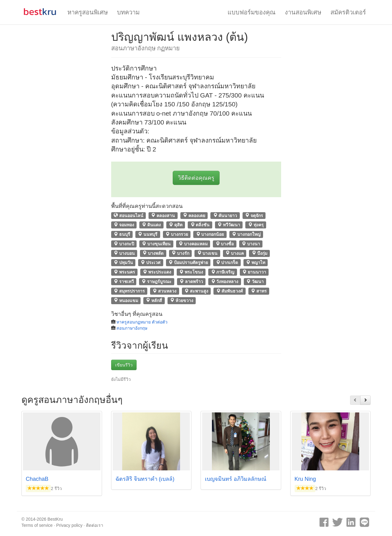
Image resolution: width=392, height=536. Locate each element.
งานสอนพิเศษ (303, 12)
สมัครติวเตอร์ (348, 12)
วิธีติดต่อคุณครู (196, 178)
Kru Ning (305, 479)
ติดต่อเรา (95, 525)
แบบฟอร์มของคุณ (252, 12)
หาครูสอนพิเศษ (88, 12)
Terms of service (37, 525)
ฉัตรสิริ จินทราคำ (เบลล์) (145, 479)
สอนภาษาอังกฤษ (132, 328)
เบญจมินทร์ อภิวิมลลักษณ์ (236, 479)
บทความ (128, 12)
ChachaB (37, 479)
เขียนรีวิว (124, 365)
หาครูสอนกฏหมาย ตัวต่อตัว (142, 322)
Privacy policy (70, 525)
